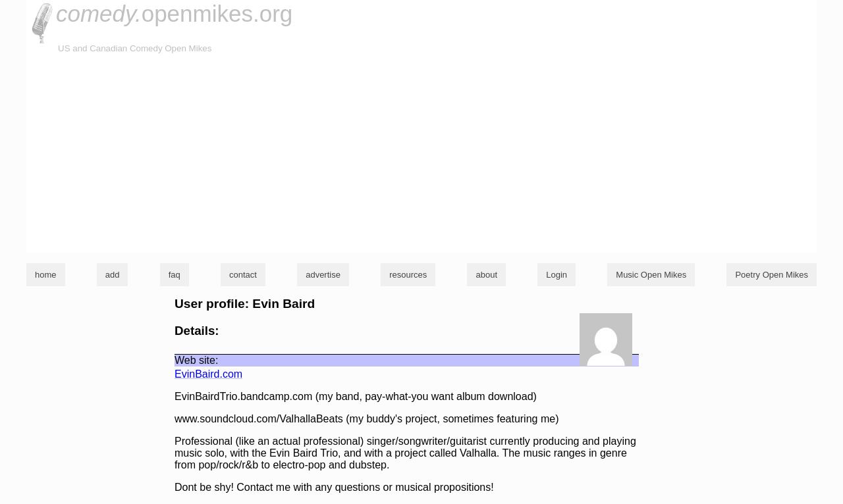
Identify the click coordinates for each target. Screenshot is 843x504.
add (113, 275)
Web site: (196, 360)
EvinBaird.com (208, 374)
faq (175, 275)
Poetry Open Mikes (772, 275)
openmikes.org (174, 13)
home (46, 275)
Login (557, 275)
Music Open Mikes (651, 275)
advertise (323, 275)
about (486, 275)
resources (408, 275)
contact (243, 275)
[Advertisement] (421, 154)
